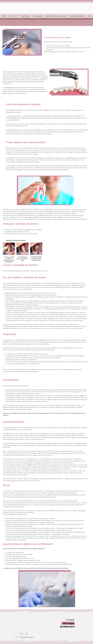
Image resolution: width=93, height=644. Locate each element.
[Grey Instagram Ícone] (27, 634)
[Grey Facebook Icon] (24, 634)
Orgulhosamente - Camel (26, 637)
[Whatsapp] (21, 634)
